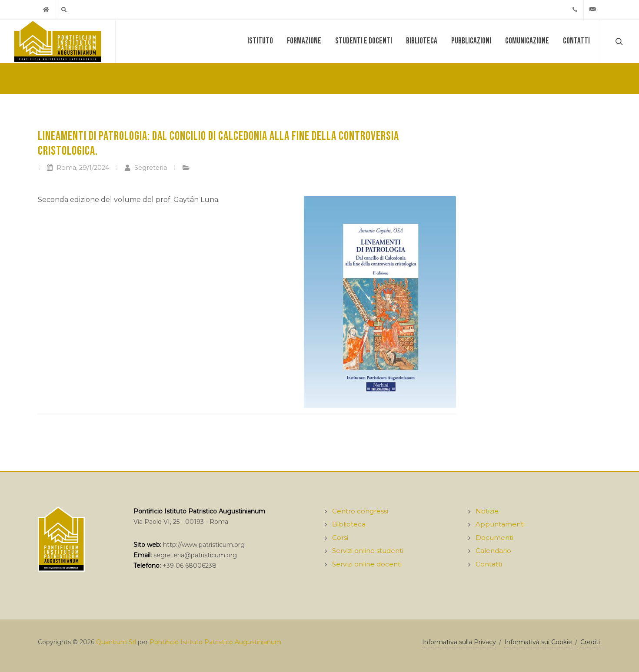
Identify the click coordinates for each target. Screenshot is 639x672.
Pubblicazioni (471, 41)
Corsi (340, 538)
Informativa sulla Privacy (459, 642)
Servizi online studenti (368, 551)
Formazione (304, 41)
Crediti (590, 642)
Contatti (576, 41)
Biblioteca (422, 41)
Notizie (487, 511)
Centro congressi (360, 511)
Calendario (493, 551)
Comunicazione (527, 41)
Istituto (260, 41)
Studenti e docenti (364, 41)
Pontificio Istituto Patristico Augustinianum (215, 642)
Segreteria (146, 168)
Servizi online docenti (367, 564)
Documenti (494, 538)
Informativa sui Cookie (538, 642)
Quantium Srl (116, 642)
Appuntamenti (500, 524)
